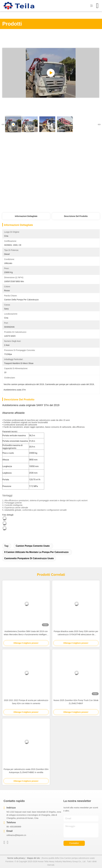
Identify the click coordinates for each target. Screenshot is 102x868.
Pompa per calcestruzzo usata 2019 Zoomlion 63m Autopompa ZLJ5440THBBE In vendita (26, 771)
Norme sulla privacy (16, 858)
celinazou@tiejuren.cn (16, 835)
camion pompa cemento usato (33, 546)
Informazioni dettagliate (26, 216)
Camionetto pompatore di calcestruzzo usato (29, 558)
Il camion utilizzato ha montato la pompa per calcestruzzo (36, 552)
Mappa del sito (33, 858)
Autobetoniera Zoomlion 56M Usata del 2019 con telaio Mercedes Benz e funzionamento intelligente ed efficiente (26, 633)
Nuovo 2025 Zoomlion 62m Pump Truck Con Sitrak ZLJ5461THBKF (76, 702)
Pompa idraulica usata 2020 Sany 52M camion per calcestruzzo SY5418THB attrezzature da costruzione (76, 633)
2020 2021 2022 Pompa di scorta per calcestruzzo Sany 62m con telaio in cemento (26, 702)
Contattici (74, 843)
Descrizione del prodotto (76, 216)
